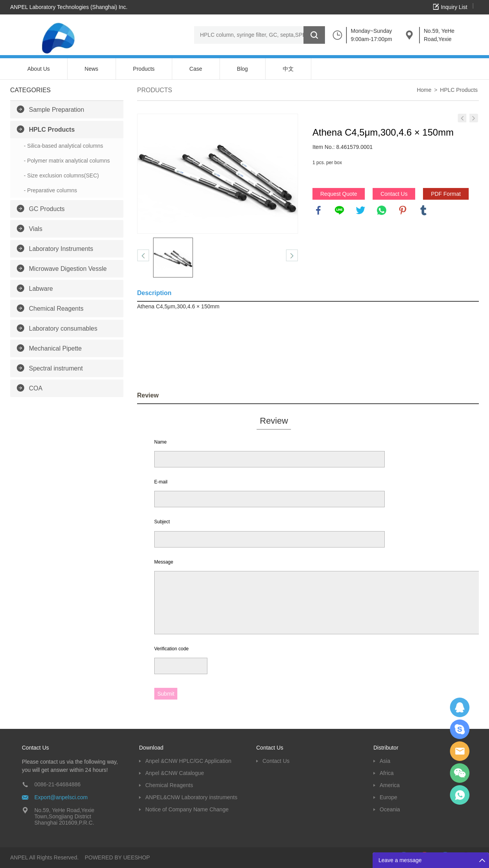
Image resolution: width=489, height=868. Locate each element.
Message (164, 562)
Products (144, 69)
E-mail (161, 482)
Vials (36, 229)
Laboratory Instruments (61, 249)
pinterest (403, 210)
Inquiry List (454, 7)
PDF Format (446, 194)
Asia (385, 761)
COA (36, 388)
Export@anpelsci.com (61, 797)
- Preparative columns (50, 190)
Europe (388, 797)
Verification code (171, 649)
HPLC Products (52, 130)
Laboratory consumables (63, 328)
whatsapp (382, 210)
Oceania (390, 809)
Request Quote (339, 194)
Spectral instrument (56, 368)
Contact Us (394, 194)
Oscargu (460, 729)
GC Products (47, 209)
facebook (318, 210)
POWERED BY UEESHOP (117, 857)
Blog (243, 69)
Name (161, 442)
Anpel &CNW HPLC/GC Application (188, 761)
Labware (41, 289)
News (92, 69)
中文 (288, 69)
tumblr (423, 210)
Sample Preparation (56, 110)
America (390, 785)
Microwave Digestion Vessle (68, 269)
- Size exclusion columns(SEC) (61, 175)
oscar (460, 795)
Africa (387, 773)
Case (196, 69)
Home (424, 90)
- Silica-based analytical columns (63, 146)
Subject (162, 522)
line (339, 210)
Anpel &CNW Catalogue (175, 773)
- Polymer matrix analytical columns (67, 161)
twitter (361, 210)
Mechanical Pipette (55, 348)
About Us (39, 69)
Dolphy (460, 707)
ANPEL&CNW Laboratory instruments (191, 797)
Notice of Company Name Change (187, 809)
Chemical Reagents (56, 309)
